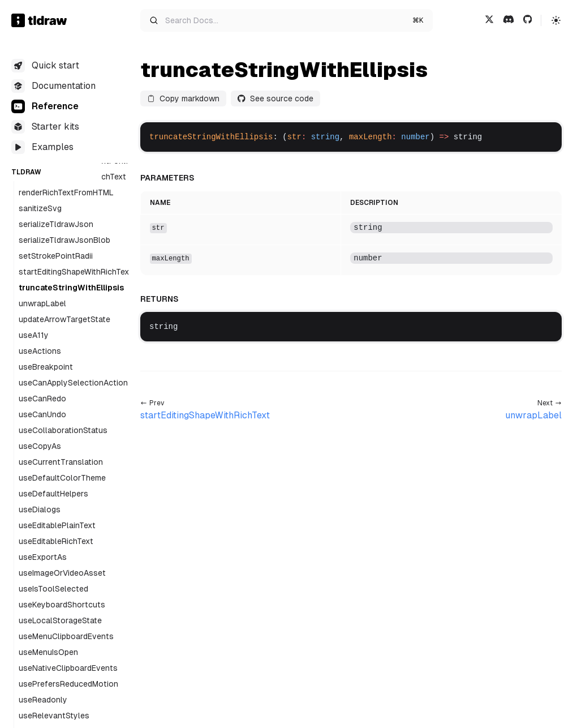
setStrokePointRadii (56, 256)
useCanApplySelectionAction (73, 383)
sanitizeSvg (40, 208)
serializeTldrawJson (56, 224)
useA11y (34, 335)
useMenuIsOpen (48, 652)
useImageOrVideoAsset (62, 573)
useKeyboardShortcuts (62, 605)
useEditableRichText (56, 541)
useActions (40, 351)
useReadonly (43, 700)
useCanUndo (42, 414)
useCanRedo (42, 399)
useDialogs (40, 509)
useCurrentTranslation (61, 462)
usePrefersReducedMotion (68, 684)
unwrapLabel (42, 303)
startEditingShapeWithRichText (76, 272)
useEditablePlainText (57, 525)
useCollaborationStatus (63, 430)
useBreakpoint (46, 367)
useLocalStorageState (60, 620)
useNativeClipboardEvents (68, 668)
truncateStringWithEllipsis (71, 288)
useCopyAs (40, 446)
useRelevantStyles (54, 716)
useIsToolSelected (53, 589)
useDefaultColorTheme (62, 478)
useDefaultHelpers (53, 494)
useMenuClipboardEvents (66, 636)
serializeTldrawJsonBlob (64, 240)
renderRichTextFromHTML (66, 192)
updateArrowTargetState (64, 319)
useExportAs (43, 557)
